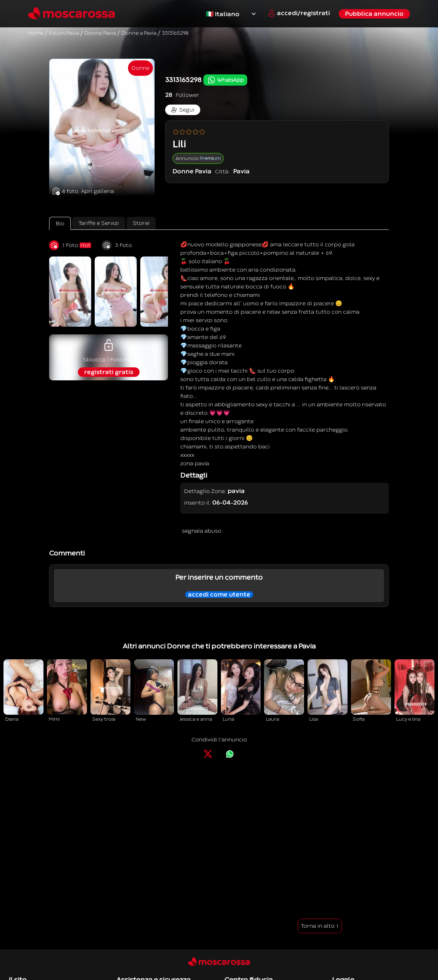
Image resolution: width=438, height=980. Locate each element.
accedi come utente (219, 595)
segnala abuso (202, 531)
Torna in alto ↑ (320, 926)
